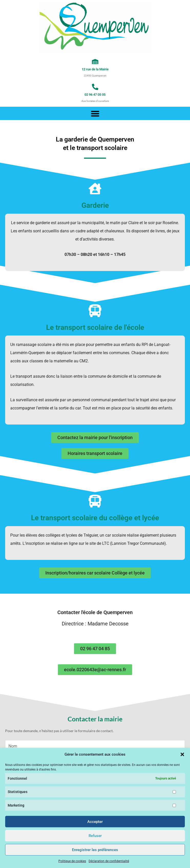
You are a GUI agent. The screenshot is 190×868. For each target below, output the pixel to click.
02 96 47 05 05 (95, 95)
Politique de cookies (72, 861)
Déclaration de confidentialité (109, 861)
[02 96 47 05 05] (95, 87)
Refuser (95, 836)
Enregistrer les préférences (95, 850)
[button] (182, 754)
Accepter (95, 822)
